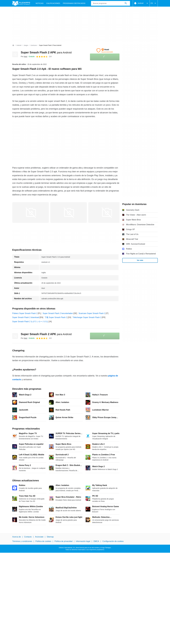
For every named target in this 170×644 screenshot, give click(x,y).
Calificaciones (53, 3)
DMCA (96, 541)
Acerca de (17, 537)
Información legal (83, 541)
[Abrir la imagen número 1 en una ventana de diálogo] (69, 213)
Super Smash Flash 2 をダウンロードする (30, 322)
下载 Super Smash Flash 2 (56, 317)
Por (24, 56)
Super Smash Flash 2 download (26, 317)
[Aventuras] (34, 45)
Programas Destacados (74, 3)
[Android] (19, 45)
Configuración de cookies (113, 541)
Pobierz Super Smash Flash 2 (25, 313)
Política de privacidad (64, 541)
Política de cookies (43, 541)
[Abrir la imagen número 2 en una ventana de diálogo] (107, 213)
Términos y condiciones (22, 541)
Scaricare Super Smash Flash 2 (92, 313)
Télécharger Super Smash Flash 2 (87, 317)
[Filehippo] (21, 3)
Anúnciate (39, 537)
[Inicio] (13, 45)
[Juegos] (26, 45)
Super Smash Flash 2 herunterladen (58, 313)
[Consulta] (110, 3)
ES (154, 3)
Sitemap (50, 537)
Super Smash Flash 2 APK (46, 52)
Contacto (28, 537)
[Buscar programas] (126, 3)
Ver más (140, 260)
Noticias (40, 3)
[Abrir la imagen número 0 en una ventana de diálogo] (31, 213)
